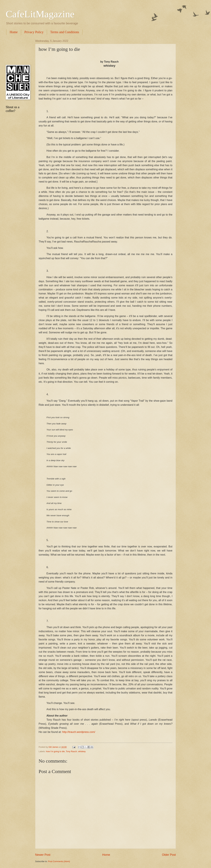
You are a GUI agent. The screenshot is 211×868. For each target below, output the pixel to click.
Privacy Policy (34, 32)
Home (14, 32)
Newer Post (43, 855)
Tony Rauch (71, 751)
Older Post (169, 855)
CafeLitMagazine (40, 14)
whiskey (82, 751)
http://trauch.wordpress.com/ (78, 732)
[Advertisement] (17, 50)
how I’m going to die (55, 751)
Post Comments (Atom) (59, 861)
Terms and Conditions (65, 32)
